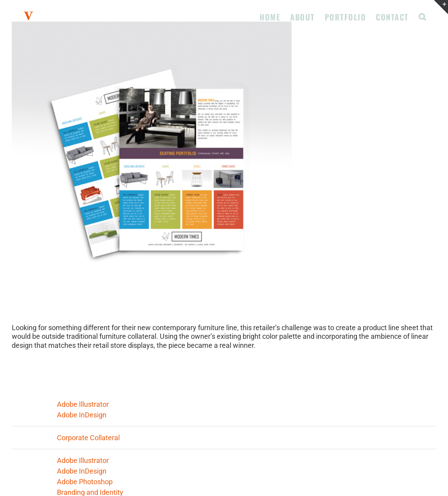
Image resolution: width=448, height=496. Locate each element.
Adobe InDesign (82, 415)
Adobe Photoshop (85, 482)
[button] (423, 16)
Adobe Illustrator (83, 404)
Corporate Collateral (88, 438)
